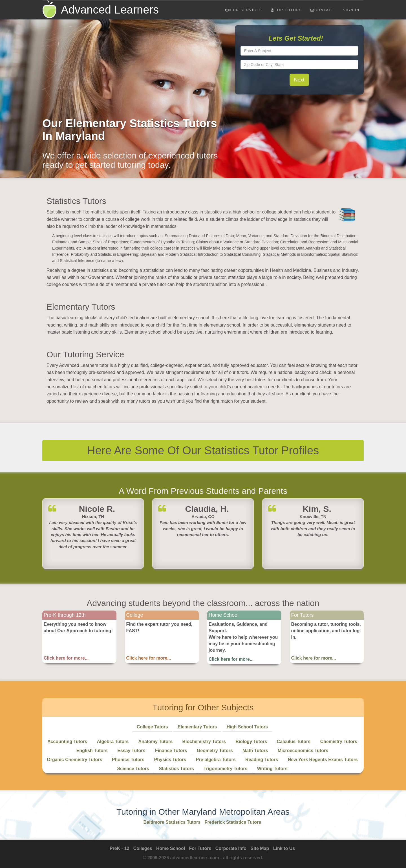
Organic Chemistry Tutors (74, 760)
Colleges (143, 848)
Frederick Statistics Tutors (233, 822)
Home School (171, 848)
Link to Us (284, 848)
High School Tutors (247, 727)
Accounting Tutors (67, 742)
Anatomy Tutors (155, 742)
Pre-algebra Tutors (216, 760)
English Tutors (92, 751)
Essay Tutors (131, 751)
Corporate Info (231, 848)
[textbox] (299, 51)
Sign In (351, 10)
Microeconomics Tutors (303, 751)
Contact (322, 10)
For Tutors (286, 10)
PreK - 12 (119, 848)
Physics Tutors (170, 760)
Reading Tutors (262, 760)
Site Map (260, 848)
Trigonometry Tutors (225, 769)
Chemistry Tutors (339, 742)
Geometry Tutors (215, 751)
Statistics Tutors (176, 769)
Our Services (243, 10)
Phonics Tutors (128, 760)
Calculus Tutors (294, 742)
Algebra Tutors (113, 742)
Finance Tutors (171, 751)
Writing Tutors (272, 769)
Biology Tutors (251, 742)
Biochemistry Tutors (204, 742)
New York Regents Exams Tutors (323, 760)
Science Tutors (133, 769)
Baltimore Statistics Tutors (172, 822)
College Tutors (152, 727)
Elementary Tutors (197, 727)
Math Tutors (255, 751)
